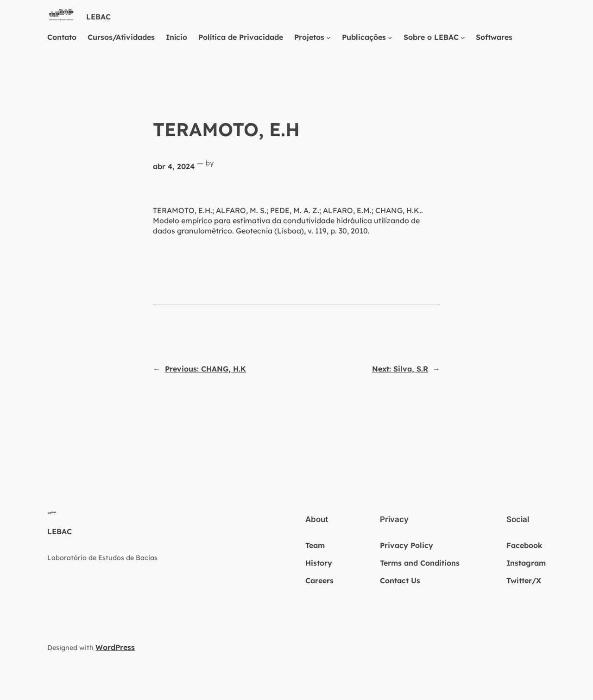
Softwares (494, 37)
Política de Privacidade (241, 37)
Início (177, 37)
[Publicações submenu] (390, 37)
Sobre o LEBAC (431, 37)
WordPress (115, 647)
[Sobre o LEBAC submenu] (463, 37)
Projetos (309, 37)
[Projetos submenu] (328, 37)
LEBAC (98, 17)
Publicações (364, 37)
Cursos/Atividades (121, 37)
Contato (62, 37)
